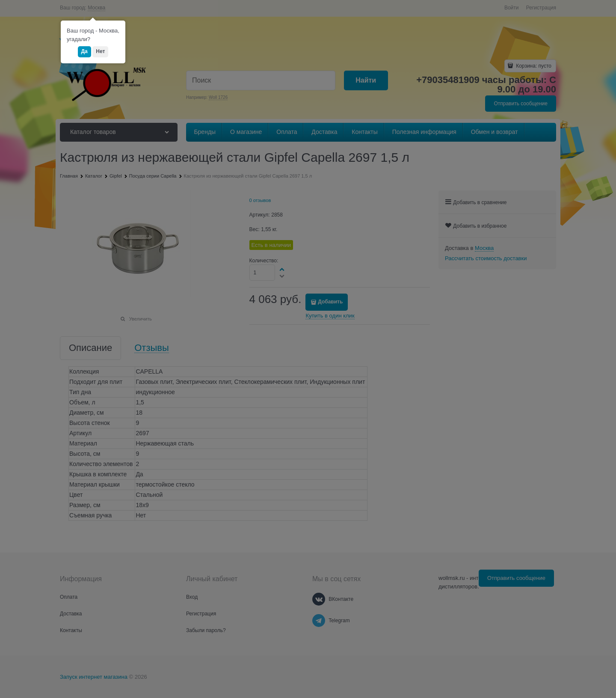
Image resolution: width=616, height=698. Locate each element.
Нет (100, 51)
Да (84, 51)
